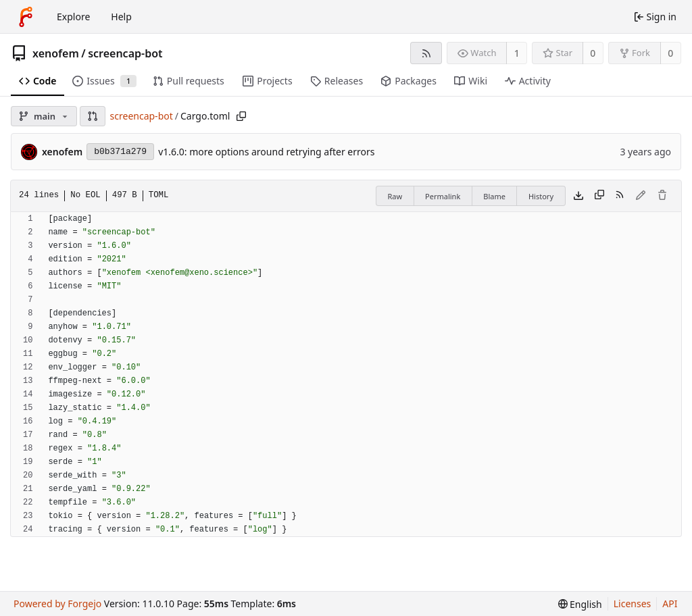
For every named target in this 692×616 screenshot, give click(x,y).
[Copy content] (599, 196)
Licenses (633, 604)
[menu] (580, 604)
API (670, 604)
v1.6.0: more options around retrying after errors (266, 152)
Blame (494, 196)
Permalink (443, 196)
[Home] (26, 17)
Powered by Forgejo (57, 604)
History (541, 196)
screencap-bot (125, 53)
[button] (93, 116)
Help (121, 17)
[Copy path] (241, 116)
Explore (73, 17)
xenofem (56, 53)
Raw (395, 196)
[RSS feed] (426, 53)
